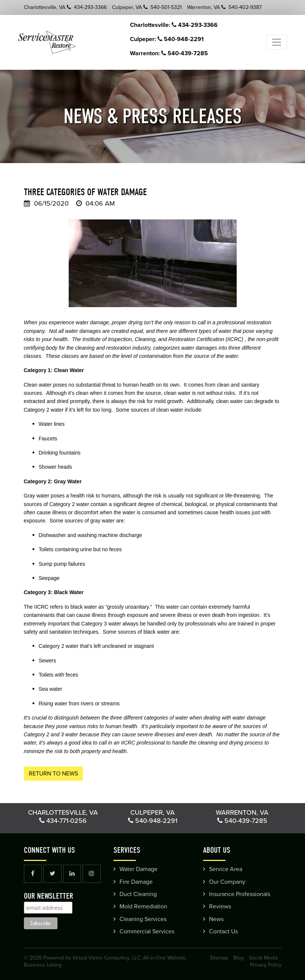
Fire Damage (136, 882)
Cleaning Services (143, 919)
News (216, 919)
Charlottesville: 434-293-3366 (182, 25)
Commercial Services (147, 931)
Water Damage (139, 869)
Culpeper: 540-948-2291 (175, 39)
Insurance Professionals (240, 894)
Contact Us (223, 931)
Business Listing (43, 965)
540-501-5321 (163, 7)
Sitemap (219, 958)
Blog (239, 958)
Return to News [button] (53, 774)
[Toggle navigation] (277, 42)
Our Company (227, 882)
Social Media (263, 958)
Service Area (226, 869)
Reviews (220, 906)
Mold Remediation (143, 906)
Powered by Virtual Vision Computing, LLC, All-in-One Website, (115, 958)
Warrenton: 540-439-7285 (178, 53)
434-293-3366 (87, 7)
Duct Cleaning (138, 894)
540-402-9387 (242, 7)
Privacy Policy (266, 965)
